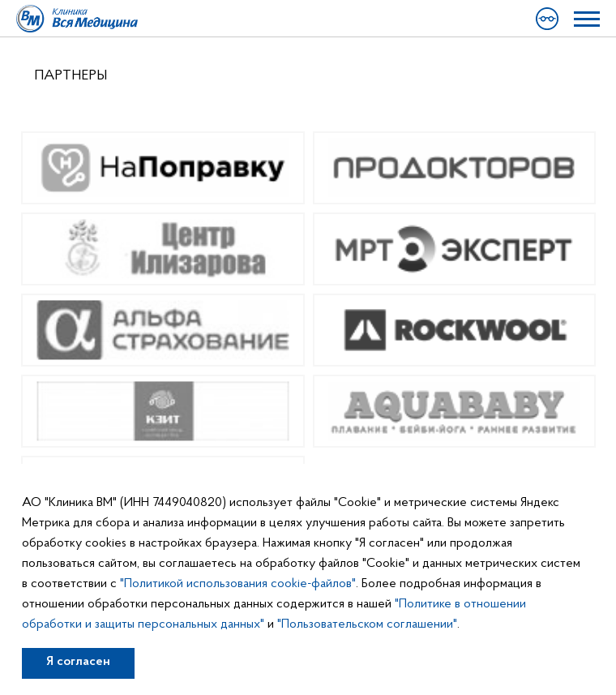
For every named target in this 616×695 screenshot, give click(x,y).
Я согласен (78, 662)
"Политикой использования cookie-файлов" (238, 584)
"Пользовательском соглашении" (367, 624)
